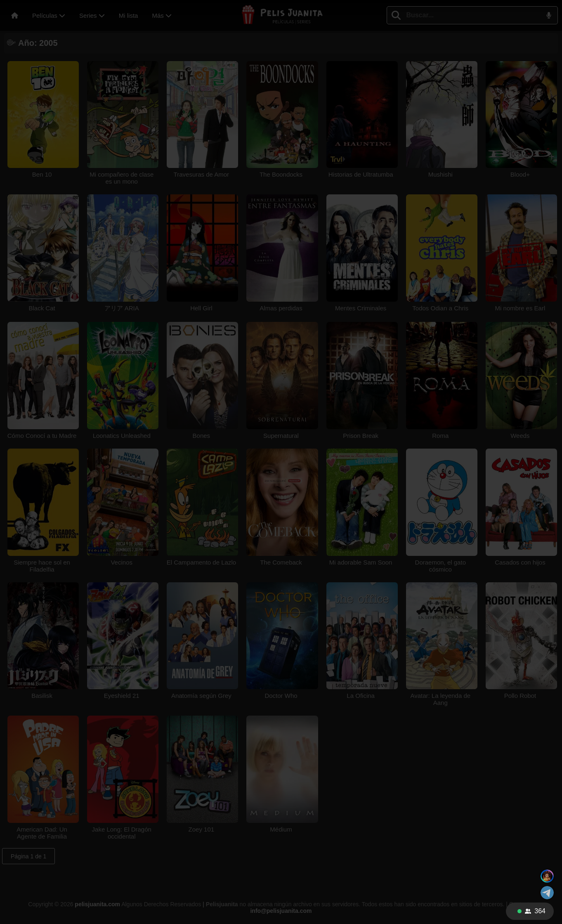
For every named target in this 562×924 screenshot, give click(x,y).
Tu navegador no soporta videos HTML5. (281, 462)
